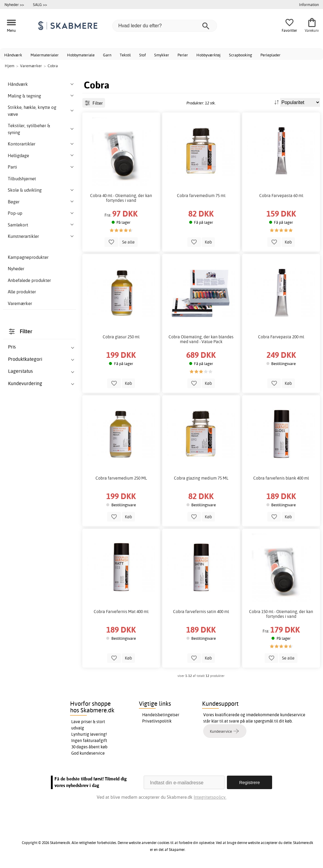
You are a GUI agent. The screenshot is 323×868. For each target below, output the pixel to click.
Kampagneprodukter (28, 257)
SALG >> (40, 4)
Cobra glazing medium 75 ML (201, 478)
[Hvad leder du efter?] (165, 26)
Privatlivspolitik (157, 721)
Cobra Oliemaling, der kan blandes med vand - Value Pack (201, 339)
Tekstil (125, 55)
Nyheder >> (14, 4)
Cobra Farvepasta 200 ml (281, 337)
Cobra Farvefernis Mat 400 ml (121, 612)
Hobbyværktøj (208, 55)
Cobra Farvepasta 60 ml (281, 196)
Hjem (10, 66)
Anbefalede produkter (29, 280)
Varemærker (20, 303)
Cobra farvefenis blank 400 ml (281, 478)
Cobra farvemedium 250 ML (121, 478)
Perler (183, 55)
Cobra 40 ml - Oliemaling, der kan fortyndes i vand (121, 198)
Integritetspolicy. (210, 797)
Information (309, 4)
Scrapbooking (241, 55)
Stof (142, 55)
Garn (107, 55)
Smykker (162, 55)
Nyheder (16, 269)
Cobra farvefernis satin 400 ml (201, 612)
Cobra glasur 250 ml (121, 337)
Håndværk (13, 55)
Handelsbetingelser (161, 715)
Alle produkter (22, 292)
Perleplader (270, 55)
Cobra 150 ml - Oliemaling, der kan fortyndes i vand (281, 614)
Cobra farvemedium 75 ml (201, 196)
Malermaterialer (45, 55)
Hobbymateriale (81, 55)
